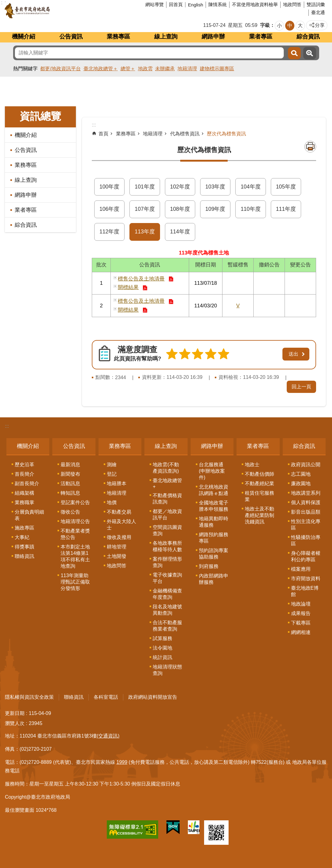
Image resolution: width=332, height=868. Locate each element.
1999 (122, 762)
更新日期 (15, 713)
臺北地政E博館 (305, 591)
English (196, 5)
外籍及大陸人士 (121, 525)
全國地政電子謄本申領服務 (214, 506)
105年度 (286, 187)
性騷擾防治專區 (306, 540)
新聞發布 (70, 474)
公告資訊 (71, 37)
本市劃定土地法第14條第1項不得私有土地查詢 (75, 556)
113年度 (145, 232)
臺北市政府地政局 (50, 11)
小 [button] (279, 26)
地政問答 (292, 4)
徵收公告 (70, 512)
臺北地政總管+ (167, 483)
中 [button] (290, 26)
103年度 (215, 187)
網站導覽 (155, 4)
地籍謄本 (117, 483)
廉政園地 (301, 483)
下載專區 (301, 623)
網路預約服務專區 (214, 538)
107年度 (145, 209)
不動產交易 (119, 512)
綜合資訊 (308, 37)
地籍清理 (187, 69)
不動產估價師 (259, 474)
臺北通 (318, 12)
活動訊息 (70, 483)
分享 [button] (320, 25)
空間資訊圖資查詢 (167, 530)
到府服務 (209, 566)
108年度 (180, 209)
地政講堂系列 (306, 493)
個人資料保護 (306, 502)
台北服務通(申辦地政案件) (212, 471)
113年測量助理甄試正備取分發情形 (75, 582)
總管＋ (128, 69)
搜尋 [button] (294, 53)
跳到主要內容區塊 (3, 3)
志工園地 (301, 474)
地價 (112, 502)
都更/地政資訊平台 (60, 69)
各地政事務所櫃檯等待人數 (167, 546)
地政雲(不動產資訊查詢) (166, 468)
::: (7, 426)
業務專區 (118, 37)
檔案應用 (301, 569)
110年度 (250, 209)
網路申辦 (213, 37)
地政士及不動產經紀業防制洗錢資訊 (259, 515)
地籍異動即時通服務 (214, 522)
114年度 (180, 232)
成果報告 (301, 613)
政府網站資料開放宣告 (153, 697)
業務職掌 (24, 502)
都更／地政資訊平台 (167, 515)
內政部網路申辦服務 (214, 579)
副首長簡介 (27, 483)
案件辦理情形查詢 (167, 562)
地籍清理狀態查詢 (167, 670)
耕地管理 (117, 547)
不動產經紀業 (259, 483)
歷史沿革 (24, 465)
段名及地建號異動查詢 (167, 610)
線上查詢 (166, 37)
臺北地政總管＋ (101, 69)
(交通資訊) (108, 736)
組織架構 (24, 493)
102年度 (180, 187)
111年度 (286, 209)
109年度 (215, 209)
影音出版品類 (306, 512)
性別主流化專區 (306, 525)
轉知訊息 (70, 493)
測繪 (112, 465)
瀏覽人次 (15, 723)
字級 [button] (265, 25)
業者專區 (261, 37)
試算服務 (162, 638)
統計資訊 (162, 657)
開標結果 (128, 287)
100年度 (109, 187)
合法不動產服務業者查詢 (167, 626)
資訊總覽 (40, 116)
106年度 (109, 209)
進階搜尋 (310, 53)
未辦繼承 (165, 69)
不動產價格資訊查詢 (167, 499)
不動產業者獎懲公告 (75, 534)
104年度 (250, 187)
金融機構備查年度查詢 (167, 594)
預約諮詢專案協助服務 (214, 554)
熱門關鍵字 (25, 69)
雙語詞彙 (316, 4)
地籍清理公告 (75, 521)
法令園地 (162, 648)
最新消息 (70, 465)
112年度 (109, 232)
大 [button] (300, 26)
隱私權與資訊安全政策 (29, 697)
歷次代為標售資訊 (226, 134)
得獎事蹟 (24, 547)
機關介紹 (24, 37)
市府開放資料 (306, 579)
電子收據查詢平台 (167, 578)
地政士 (252, 465)
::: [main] (94, 125)
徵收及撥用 (119, 537)
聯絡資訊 (24, 556)
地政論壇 (301, 604)
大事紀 (22, 537)
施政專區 (24, 528)
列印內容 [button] (310, 147)
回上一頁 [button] (301, 387)
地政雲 (145, 69)
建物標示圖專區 (217, 69)
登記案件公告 (75, 502)
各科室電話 (106, 697)
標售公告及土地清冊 (141, 279)
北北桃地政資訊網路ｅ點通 (214, 490)
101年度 (145, 187)
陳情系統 (218, 4)
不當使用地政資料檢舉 (255, 4)
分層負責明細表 (29, 515)
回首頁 (176, 4)
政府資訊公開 (306, 465)
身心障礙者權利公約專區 (306, 556)
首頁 (103, 134)
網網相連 (301, 632)
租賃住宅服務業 (259, 496)
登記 (112, 474)
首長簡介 (24, 474)
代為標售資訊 (185, 134)
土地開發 (117, 556)
